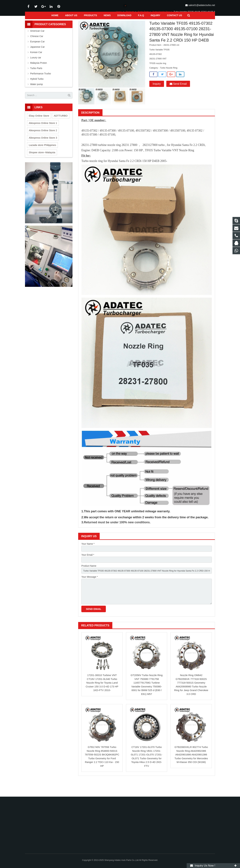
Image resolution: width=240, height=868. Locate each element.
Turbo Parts (143, 23)
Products (130, 23)
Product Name (89, 578)
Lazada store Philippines (42, 156)
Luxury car (36, 69)
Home (119, 23)
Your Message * (89, 590)
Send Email (178, 95)
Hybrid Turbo (37, 90)
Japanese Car (37, 58)
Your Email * (88, 566)
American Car (37, 42)
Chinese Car (37, 47)
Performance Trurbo (41, 85)
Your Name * (88, 555)
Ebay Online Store (39, 127)
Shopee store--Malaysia (42, 163)
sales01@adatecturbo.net (202, 5)
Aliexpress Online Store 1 (43, 134)
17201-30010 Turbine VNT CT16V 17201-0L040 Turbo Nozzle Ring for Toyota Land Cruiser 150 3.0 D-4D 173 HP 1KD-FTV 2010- (102, 698)
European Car (37, 53)
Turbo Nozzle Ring (161, 23)
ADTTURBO (61, 127)
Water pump (36, 95)
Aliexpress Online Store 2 (43, 141)
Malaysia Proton (38, 74)
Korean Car (36, 63)
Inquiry (157, 95)
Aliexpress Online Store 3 (43, 149)
